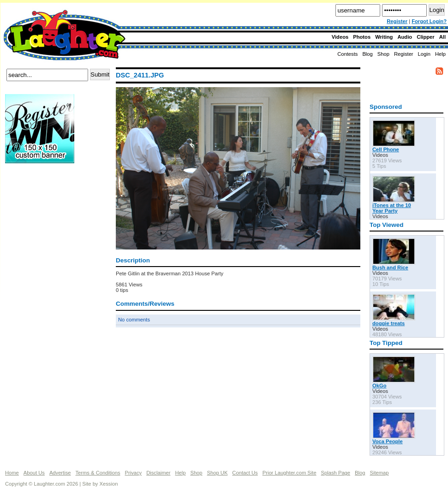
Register (397, 21)
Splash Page (336, 473)
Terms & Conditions (98, 473)
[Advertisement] (42, 198)
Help (440, 54)
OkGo (379, 386)
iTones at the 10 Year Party (392, 208)
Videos (340, 37)
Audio (405, 37)
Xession (109, 484)
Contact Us (245, 473)
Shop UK (218, 473)
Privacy (134, 473)
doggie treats (388, 323)
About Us (34, 473)
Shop (196, 473)
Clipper (426, 37)
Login (424, 54)
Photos (362, 37)
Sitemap (379, 473)
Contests (347, 54)
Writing (384, 37)
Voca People (388, 441)
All (442, 37)
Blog (367, 54)
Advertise (60, 473)
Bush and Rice (390, 267)
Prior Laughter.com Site (290, 473)
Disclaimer (158, 473)
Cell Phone (386, 149)
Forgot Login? (429, 21)
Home (12, 473)
